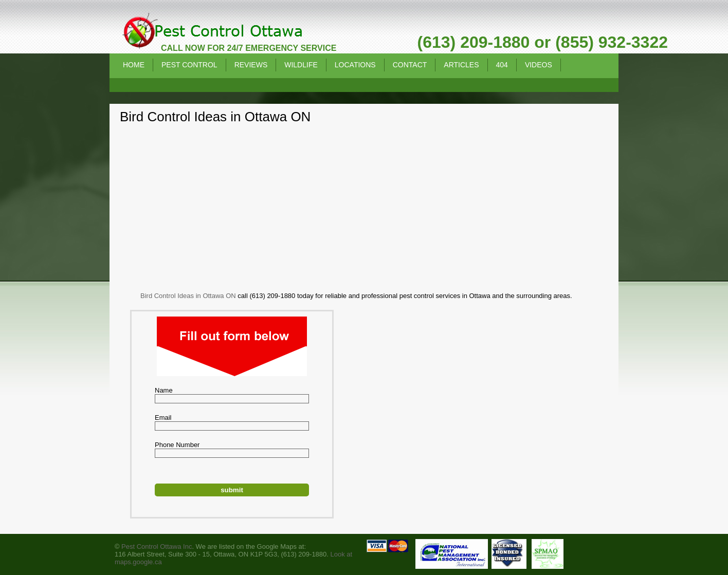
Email (163, 418)
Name (164, 390)
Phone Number (177, 445)
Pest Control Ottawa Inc (157, 546)
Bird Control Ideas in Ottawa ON (188, 296)
